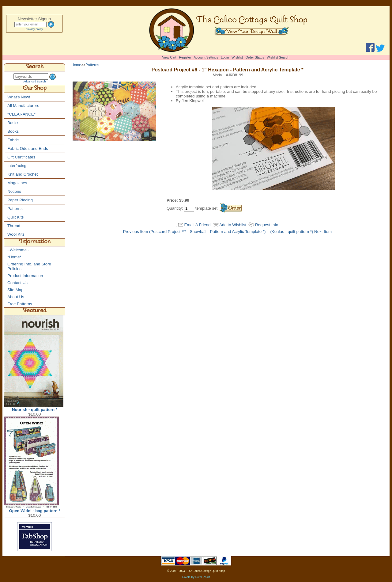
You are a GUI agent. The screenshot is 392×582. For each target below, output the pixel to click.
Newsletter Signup (34, 19)
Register (185, 57)
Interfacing (17, 166)
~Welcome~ (18, 250)
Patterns (15, 209)
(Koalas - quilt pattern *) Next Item (301, 232)
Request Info (267, 225)
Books (13, 131)
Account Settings (206, 57)
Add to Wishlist (233, 225)
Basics (13, 123)
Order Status (255, 57)
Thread (14, 226)
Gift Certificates (21, 157)
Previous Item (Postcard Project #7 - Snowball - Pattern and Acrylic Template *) (194, 232)
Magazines (17, 183)
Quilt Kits (15, 217)
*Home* (14, 257)
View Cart (169, 57)
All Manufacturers (23, 106)
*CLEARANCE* (21, 114)
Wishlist (237, 57)
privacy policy (34, 29)
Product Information (25, 276)
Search (35, 67)
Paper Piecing (20, 200)
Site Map (15, 290)
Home (76, 65)
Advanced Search (35, 82)
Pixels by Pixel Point (196, 577)
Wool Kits (16, 234)
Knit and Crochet (23, 174)
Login (225, 57)
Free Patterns (20, 304)
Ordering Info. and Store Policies (29, 266)
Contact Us (17, 283)
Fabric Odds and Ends (28, 148)
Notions (14, 191)
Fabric (13, 140)
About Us (16, 297)
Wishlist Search (278, 57)
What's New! (19, 97)
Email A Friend (197, 225)
